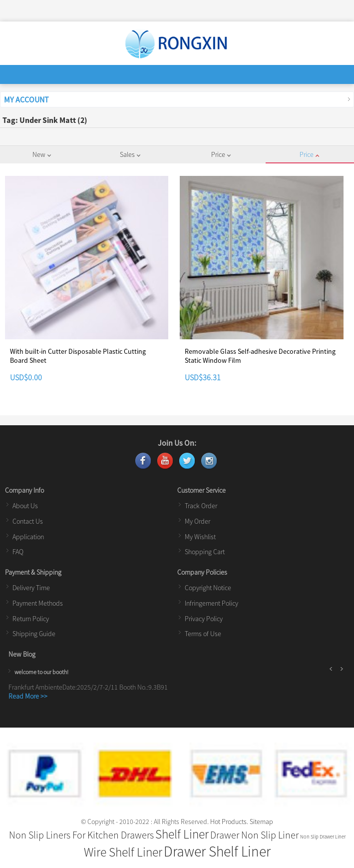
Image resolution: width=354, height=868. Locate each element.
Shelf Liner (182, 834)
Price (221, 154)
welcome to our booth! (41, 672)
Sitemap (261, 822)
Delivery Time (31, 588)
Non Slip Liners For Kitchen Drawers (81, 835)
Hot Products (228, 822)
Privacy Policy (204, 619)
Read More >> (28, 696)
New (42, 154)
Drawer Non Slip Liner (254, 835)
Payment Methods (38, 603)
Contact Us (28, 521)
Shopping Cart (205, 552)
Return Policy (31, 619)
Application (28, 537)
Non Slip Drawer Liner (323, 837)
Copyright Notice (208, 588)
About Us (25, 506)
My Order (197, 521)
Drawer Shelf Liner (217, 851)
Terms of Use (203, 634)
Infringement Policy (211, 603)
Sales (130, 154)
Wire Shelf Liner (123, 852)
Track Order (201, 506)
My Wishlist (200, 537)
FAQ (18, 552)
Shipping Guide (34, 634)
